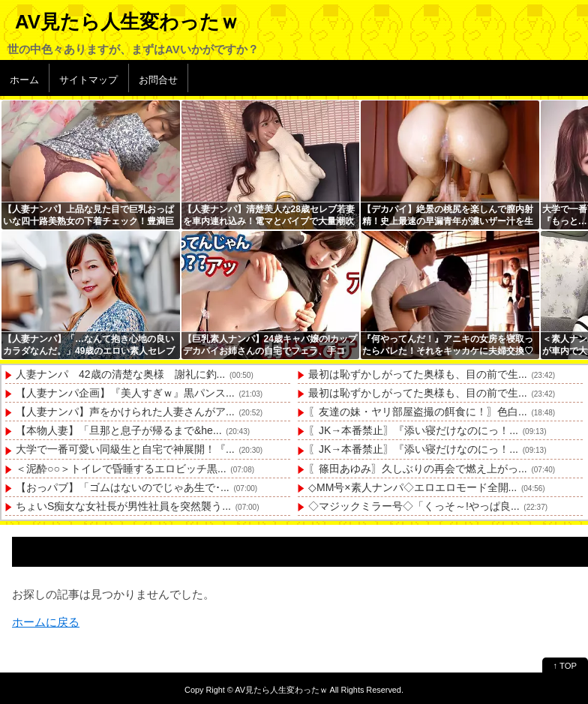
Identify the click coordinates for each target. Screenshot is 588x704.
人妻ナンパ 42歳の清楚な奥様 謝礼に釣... (120, 374)
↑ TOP (565, 666)
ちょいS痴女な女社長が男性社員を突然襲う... (123, 506)
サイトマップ (88, 80)
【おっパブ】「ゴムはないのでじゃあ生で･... (123, 487)
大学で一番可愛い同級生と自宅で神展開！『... (125, 449)
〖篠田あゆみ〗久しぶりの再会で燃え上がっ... (418, 469)
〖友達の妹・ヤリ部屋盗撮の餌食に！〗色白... (418, 412)
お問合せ (158, 80)
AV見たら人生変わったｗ (127, 22)
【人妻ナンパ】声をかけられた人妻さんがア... (125, 412)
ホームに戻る (46, 622)
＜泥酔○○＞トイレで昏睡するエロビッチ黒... (121, 469)
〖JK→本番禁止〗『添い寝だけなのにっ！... (413, 430)
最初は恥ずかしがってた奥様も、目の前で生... (418, 374)
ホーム (24, 80)
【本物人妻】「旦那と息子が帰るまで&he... (119, 430)
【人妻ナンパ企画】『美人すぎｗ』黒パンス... (125, 393)
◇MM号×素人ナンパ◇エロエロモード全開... (412, 487)
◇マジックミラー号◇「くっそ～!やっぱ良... (414, 506)
